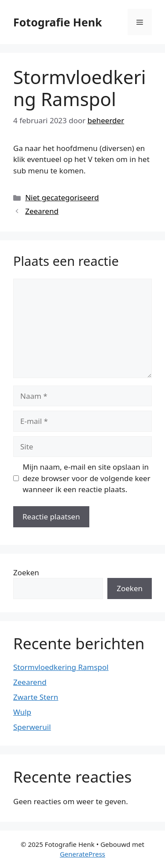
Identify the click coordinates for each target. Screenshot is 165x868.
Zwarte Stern (36, 697)
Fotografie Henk (58, 22)
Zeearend (42, 211)
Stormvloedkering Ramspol (61, 667)
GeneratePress (82, 854)
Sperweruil (32, 727)
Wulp (22, 712)
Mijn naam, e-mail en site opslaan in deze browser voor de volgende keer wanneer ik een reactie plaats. (87, 478)
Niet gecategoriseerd (62, 197)
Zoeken (26, 572)
